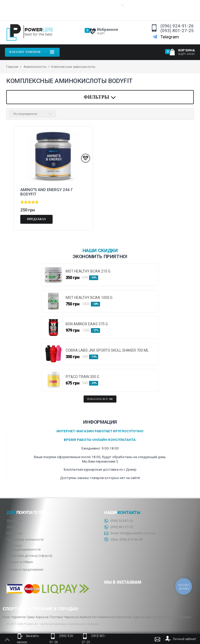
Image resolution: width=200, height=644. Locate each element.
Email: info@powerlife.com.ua (130, 533)
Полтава (56, 617)
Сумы (30, 617)
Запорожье (182, 617)
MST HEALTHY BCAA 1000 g (89, 297)
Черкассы (71, 617)
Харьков (42, 617)
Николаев (165, 617)
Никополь (124, 617)
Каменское (107, 617)
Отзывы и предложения (25, 569)
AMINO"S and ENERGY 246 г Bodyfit (47, 192)
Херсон (151, 617)
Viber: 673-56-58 (123, 539)
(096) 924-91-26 (177, 26)
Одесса (138, 617)
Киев (6, 617)
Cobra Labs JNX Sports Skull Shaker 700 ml (107, 350)
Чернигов (18, 617)
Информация (18, 10)
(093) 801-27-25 (177, 31)
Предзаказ (36, 219)
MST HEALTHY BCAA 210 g (88, 271)
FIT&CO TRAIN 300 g (82, 377)
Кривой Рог (88, 617)
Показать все (100, 399)
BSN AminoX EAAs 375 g (87, 324)
